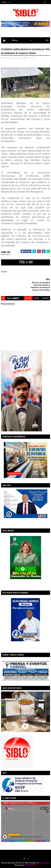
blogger (28, 298)
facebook (45, 298)
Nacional (31, 58)
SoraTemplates (44, 863)
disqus (37, 298)
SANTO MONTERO (31, 865)
